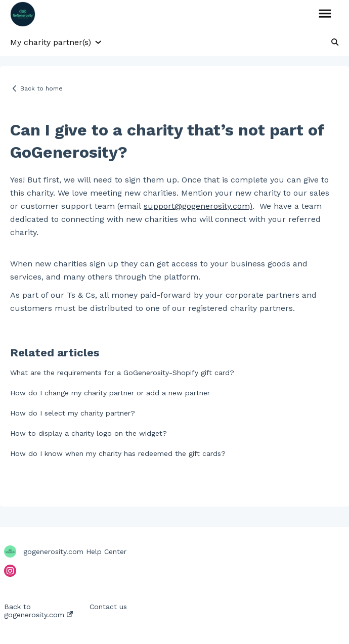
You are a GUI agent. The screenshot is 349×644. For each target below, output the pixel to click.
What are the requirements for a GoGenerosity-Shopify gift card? (122, 373)
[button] (325, 14)
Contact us (108, 607)
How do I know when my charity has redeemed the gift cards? (118, 453)
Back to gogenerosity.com (38, 611)
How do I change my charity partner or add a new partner (110, 393)
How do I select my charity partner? (73, 413)
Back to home (41, 88)
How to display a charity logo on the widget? (89, 433)
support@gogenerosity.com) (198, 206)
